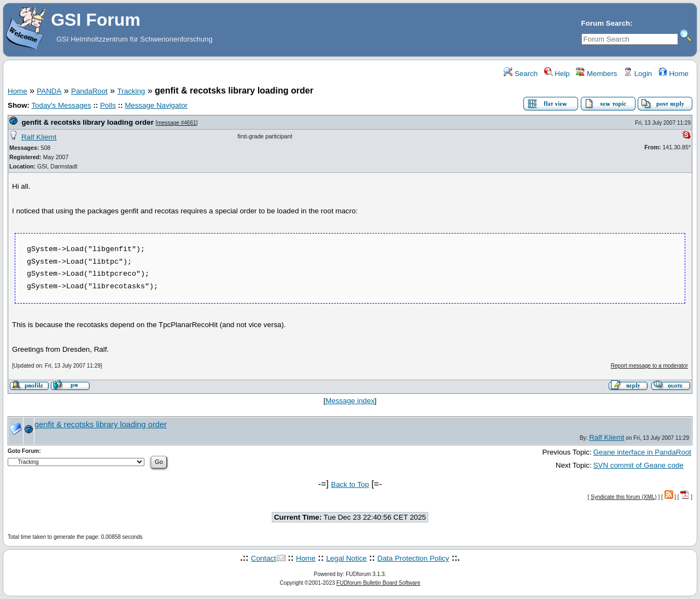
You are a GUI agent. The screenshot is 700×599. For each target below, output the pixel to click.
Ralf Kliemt (39, 137)
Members (596, 74)
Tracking (132, 91)
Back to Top (350, 484)
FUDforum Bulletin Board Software (378, 583)
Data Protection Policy (413, 558)
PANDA (49, 91)
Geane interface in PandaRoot (642, 452)
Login (638, 74)
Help (557, 74)
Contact (264, 558)
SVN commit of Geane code (638, 465)
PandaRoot (89, 91)
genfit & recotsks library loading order (87, 122)
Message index (350, 401)
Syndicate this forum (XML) (624, 497)
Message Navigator (156, 105)
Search (521, 74)
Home (673, 74)
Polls (108, 105)
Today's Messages (61, 105)
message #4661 (176, 123)
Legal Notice (346, 558)
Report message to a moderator (649, 366)
